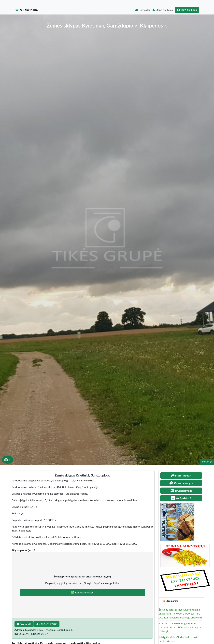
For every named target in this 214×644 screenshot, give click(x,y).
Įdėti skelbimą (187, 10)
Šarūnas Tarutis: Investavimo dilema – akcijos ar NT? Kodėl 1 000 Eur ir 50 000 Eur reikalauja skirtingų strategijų (181, 613)
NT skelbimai (27, 10)
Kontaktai (143, 10)
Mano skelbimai (163, 10)
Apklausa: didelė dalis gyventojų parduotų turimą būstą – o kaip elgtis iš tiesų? (180, 627)
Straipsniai (172, 601)
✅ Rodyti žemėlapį (82, 592)
